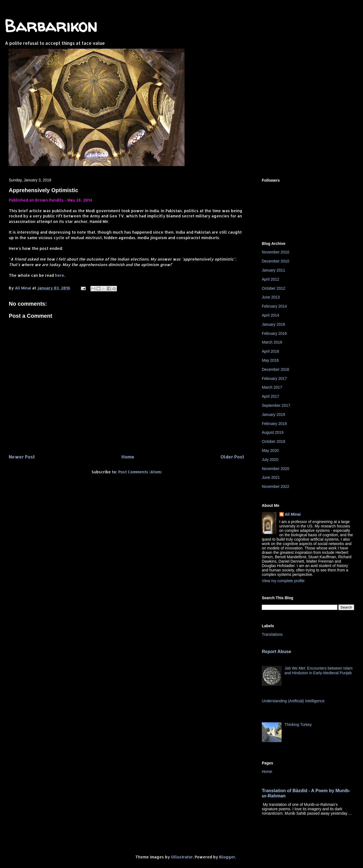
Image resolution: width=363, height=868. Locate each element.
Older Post (232, 457)
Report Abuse (277, 651)
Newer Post (22, 457)
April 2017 (270, 396)
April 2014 (270, 315)
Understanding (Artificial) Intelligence (293, 701)
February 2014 (274, 306)
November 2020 (276, 469)
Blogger (227, 857)
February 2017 (274, 378)
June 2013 (271, 297)
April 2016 (270, 351)
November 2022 (276, 486)
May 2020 (270, 450)
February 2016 (274, 333)
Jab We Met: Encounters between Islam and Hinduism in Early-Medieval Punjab (319, 671)
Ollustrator (182, 857)
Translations (272, 634)
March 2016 (272, 342)
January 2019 (273, 414)
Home (128, 457)
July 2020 (270, 460)
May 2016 (270, 360)
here (60, 275)
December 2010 (276, 261)
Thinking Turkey (298, 725)
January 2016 (273, 324)
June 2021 (271, 477)
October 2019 (273, 441)
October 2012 (273, 288)
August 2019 (273, 432)
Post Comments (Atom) (140, 472)
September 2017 (276, 405)
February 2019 (274, 424)
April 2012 (270, 279)
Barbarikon (51, 26)
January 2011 (273, 270)
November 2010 (276, 252)
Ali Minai (293, 514)
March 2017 (272, 387)
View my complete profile (283, 581)
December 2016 (276, 369)
